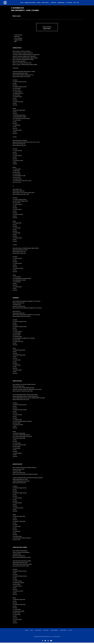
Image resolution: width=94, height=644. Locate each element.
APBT (16, 43)
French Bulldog (18, 40)
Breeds (39, 3)
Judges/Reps (61, 3)
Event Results (38, 632)
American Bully (18, 36)
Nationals (54, 3)
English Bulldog (18, 41)
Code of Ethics (63, 632)
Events (32, 632)
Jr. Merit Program (54, 632)
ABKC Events (45, 3)
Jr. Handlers (69, 3)
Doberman (17, 38)
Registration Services (30, 3)
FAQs (75, 3)
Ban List (70, 632)
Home (22, 3)
